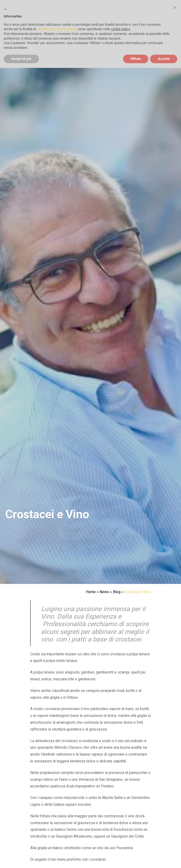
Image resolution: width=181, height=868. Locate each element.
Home (91, 592)
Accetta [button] (164, 59)
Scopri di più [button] (21, 59)
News (104, 592)
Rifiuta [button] (136, 59)
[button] (175, 8)
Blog (117, 592)
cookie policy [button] (120, 29)
